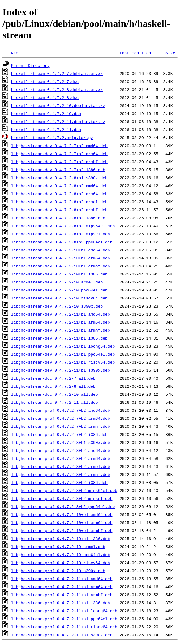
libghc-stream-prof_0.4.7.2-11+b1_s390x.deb (62, 635)
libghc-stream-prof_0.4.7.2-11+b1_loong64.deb (64, 611)
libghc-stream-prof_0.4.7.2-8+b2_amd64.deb (61, 450)
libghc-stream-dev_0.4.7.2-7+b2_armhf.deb (59, 162)
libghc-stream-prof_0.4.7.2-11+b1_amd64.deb (62, 579)
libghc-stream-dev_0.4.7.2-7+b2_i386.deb (58, 170)
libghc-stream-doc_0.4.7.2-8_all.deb (53, 386)
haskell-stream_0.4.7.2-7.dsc (45, 81)
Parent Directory (30, 65)
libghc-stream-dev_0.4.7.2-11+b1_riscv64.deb (63, 362)
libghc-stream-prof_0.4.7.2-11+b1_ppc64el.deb (64, 619)
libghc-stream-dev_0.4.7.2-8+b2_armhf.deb (59, 210)
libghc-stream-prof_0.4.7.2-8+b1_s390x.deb (61, 442)
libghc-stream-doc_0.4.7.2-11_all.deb (55, 402)
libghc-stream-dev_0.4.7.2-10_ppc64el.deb (59, 290)
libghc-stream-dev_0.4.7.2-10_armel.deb (57, 282)
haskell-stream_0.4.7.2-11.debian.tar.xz (58, 122)
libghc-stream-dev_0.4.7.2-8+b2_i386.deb (58, 218)
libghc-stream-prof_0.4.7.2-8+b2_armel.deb (61, 466)
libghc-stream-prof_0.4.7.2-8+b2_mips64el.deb (64, 490)
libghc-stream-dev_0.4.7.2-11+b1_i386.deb (59, 338)
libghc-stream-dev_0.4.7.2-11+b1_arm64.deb (61, 322)
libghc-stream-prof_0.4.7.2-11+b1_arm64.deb (62, 587)
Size (170, 53)
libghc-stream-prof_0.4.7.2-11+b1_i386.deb (61, 603)
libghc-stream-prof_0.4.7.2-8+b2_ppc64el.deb (63, 506)
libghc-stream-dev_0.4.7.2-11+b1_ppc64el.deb (63, 354)
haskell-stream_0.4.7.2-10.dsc (46, 114)
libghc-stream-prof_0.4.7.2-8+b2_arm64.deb (61, 458)
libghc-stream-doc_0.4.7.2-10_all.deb (55, 394)
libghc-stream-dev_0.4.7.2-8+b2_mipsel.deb (61, 234)
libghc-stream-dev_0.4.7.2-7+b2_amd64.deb (59, 146)
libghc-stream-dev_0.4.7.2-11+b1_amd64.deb (61, 314)
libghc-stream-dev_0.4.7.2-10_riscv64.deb (59, 298)
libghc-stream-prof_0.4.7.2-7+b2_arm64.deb (61, 418)
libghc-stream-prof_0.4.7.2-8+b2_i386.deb (59, 482)
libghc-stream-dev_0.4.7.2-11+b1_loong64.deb (63, 346)
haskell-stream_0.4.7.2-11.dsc (46, 130)
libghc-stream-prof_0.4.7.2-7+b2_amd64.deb (61, 410)
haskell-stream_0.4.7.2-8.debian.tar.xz (57, 89)
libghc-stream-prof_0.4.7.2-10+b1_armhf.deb (62, 530)
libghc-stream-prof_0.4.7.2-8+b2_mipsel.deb (62, 498)
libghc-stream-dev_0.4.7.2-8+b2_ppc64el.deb (62, 242)
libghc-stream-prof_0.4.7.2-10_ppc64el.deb (61, 555)
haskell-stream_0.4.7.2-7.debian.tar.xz (57, 73)
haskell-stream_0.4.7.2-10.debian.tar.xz (58, 105)
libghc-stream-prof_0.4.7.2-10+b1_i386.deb (61, 539)
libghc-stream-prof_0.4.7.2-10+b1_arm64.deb (62, 522)
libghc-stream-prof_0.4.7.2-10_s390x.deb (58, 571)
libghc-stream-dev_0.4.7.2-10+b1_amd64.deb (61, 250)
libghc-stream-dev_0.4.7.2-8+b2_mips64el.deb (63, 226)
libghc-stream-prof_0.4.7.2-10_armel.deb (58, 547)
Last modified (135, 53)
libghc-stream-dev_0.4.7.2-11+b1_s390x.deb (61, 370)
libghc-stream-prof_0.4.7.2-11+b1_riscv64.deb (64, 627)
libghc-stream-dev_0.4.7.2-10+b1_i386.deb (59, 274)
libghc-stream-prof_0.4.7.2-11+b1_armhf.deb (62, 595)
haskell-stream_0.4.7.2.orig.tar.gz (52, 138)
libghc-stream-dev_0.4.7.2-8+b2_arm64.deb (59, 194)
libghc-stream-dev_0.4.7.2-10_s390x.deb (57, 306)
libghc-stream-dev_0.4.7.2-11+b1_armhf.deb (61, 330)
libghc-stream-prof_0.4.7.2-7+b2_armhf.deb (61, 426)
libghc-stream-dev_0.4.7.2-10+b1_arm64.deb (61, 258)
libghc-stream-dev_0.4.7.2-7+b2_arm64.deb (59, 154)
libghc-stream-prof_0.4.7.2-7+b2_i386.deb (59, 434)
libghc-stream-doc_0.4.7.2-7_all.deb (53, 378)
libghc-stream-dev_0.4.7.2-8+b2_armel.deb (59, 202)
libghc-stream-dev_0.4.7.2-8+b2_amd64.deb (59, 186)
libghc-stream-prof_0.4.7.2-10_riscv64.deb (61, 563)
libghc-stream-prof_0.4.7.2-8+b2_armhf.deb (61, 474)
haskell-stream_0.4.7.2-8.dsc (45, 97)
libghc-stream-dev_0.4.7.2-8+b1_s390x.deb (59, 178)
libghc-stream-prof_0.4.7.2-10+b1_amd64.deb (62, 514)
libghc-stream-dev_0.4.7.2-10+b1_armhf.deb (61, 266)
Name (16, 53)
